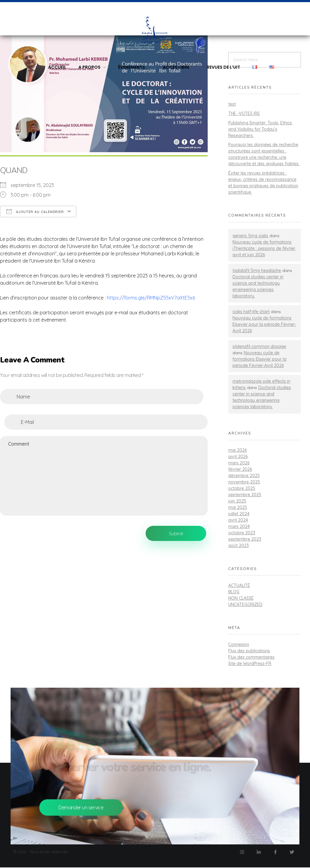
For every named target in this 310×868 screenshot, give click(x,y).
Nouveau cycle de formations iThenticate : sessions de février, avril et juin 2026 (264, 248)
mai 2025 (238, 507)
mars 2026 (239, 463)
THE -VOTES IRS (244, 113)
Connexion (239, 644)
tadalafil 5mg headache (257, 270)
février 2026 (240, 469)
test (232, 104)
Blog (234, 592)
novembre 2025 (244, 482)
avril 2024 (238, 520)
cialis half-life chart (251, 312)
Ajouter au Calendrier (35, 211)
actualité (239, 585)
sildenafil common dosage (259, 346)
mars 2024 (239, 526)
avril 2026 (238, 457)
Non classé (241, 598)
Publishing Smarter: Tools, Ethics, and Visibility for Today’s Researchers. (261, 129)
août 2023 (239, 545)
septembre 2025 (245, 495)
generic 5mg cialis (250, 236)
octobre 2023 (242, 533)
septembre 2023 (245, 539)
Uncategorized (245, 604)
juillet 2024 (239, 514)
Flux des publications (249, 651)
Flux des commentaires (251, 657)
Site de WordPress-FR (250, 663)
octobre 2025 (242, 488)
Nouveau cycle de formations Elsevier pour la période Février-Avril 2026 (264, 324)
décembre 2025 (244, 476)
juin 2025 (237, 501)
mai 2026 (237, 450)
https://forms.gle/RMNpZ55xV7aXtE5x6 (151, 298)
